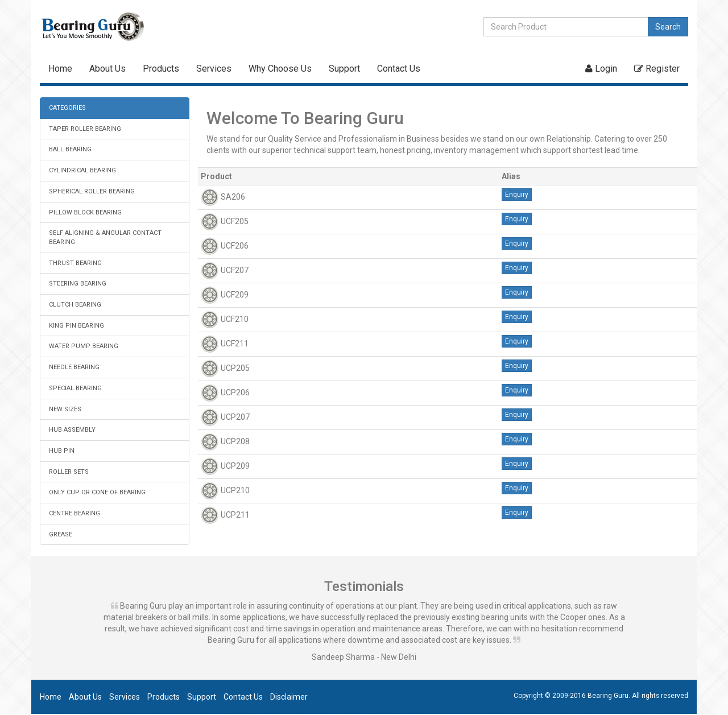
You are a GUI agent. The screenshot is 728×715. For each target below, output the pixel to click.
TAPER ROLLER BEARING (85, 129)
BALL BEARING (70, 149)
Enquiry (517, 195)
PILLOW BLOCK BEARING (85, 212)
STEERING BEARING (78, 284)
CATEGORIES (67, 108)
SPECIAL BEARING (75, 388)
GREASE (61, 534)
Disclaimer (289, 697)
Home (60, 69)
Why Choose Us (280, 69)
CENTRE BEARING (75, 513)
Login (601, 69)
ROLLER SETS (69, 472)
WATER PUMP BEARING (84, 346)
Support (344, 69)
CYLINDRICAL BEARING (82, 170)
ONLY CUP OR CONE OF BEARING (97, 492)
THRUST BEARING (75, 263)
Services (214, 69)
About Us (107, 69)
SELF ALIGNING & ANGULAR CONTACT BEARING (105, 237)
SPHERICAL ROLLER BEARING (92, 191)
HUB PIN (62, 451)
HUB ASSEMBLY (72, 430)
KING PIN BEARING (76, 326)
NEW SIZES (65, 409)
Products (161, 69)
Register (657, 69)
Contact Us (399, 69)
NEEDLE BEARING (74, 367)
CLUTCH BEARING (75, 305)
